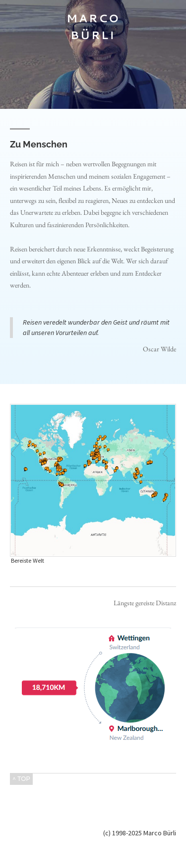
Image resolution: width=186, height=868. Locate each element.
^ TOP (21, 779)
